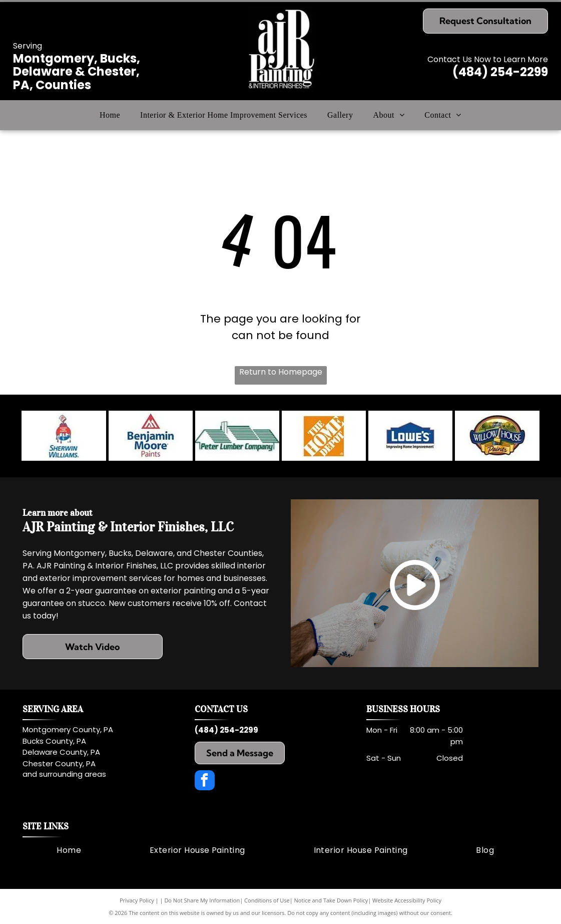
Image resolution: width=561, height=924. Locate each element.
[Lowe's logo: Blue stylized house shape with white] (410, 436)
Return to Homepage (281, 372)
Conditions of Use (267, 900)
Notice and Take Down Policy (331, 900)
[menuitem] (110, 115)
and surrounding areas (64, 774)
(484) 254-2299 (500, 72)
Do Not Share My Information (202, 900)
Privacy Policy (137, 900)
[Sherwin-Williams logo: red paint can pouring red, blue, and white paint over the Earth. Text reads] (64, 436)
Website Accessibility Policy (407, 900)
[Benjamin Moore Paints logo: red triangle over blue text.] (151, 436)
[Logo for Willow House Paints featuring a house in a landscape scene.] (497, 436)
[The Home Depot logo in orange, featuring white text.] (324, 436)
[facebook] (205, 782)
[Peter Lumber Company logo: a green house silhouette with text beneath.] (237, 436)
